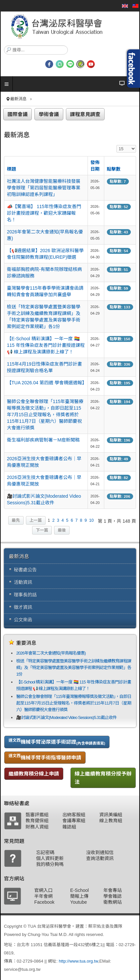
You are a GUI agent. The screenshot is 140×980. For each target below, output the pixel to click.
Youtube (79, 902)
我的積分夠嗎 (50, 864)
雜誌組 (69, 827)
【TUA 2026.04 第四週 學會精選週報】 (47, 383)
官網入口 (44, 890)
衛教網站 (112, 902)
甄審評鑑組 (37, 815)
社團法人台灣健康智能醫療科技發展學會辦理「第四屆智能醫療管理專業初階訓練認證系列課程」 (44, 188)
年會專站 (112, 890)
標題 (11, 169)
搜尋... (4, 46)
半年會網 (44, 896)
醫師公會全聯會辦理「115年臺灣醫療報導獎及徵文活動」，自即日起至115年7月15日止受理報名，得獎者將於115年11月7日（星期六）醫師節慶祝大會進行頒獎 (45, 415)
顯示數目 (117, 145)
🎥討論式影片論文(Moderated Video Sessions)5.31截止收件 (66, 717)
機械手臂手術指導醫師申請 (45, 757)
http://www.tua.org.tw (78, 961)
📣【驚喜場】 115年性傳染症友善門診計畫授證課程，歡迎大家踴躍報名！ (44, 213)
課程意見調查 (85, 114)
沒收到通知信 (100, 852)
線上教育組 (111, 821)
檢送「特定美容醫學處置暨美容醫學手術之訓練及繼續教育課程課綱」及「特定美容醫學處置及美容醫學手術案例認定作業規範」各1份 (74, 668)
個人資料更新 (50, 858)
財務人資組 (37, 827)
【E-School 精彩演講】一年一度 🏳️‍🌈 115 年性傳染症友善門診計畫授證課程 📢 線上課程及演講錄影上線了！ (46, 345)
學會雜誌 (112, 896)
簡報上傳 (79, 896)
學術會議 (49, 114)
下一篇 (42, 530)
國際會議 (18, 114)
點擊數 (114, 169)
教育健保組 (37, 821)
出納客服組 (74, 815)
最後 (62, 530)
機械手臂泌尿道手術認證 (57, 742)
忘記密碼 (45, 852)
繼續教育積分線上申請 (34, 774)
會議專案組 (74, 821)
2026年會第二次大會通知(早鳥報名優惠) (51, 653)
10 (91, 520)
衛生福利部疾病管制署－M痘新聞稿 (43, 440)
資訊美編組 (111, 815)
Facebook (44, 902)
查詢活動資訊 (100, 858)
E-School (80, 890)
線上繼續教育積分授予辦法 (103, 778)
